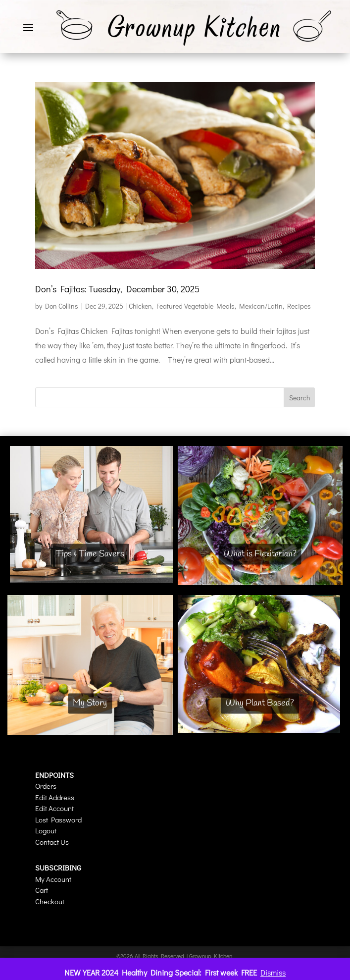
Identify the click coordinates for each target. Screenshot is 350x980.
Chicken (140, 306)
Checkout (50, 901)
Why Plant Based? (260, 703)
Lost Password (58, 819)
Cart (42, 890)
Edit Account (54, 808)
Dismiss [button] (273, 972)
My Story (90, 703)
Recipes (299, 306)
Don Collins (62, 306)
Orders (46, 786)
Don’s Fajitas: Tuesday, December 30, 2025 (117, 289)
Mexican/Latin (261, 306)
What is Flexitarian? (260, 554)
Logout (46, 830)
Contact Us (52, 842)
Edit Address (55, 797)
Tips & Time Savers (90, 554)
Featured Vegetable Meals (196, 306)
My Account (53, 879)
